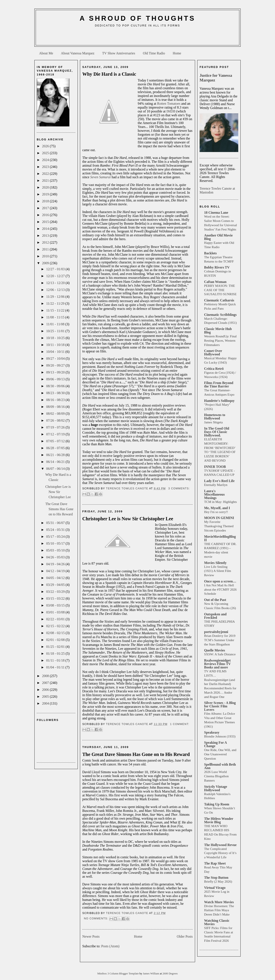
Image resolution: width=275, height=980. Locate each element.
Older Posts (185, 936)
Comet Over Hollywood (213, 353)
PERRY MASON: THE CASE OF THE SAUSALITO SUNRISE (220, 290)
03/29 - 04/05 (56, 585)
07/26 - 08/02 (56, 420)
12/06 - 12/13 (56, 290)
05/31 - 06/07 (56, 523)
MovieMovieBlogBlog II (220, 538)
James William (151, 974)
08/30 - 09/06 (56, 386)
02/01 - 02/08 (56, 640)
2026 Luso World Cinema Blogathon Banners (216, 776)
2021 (46, 180)
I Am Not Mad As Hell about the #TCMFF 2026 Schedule (220, 589)
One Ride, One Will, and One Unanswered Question (220, 754)
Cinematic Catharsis (219, 300)
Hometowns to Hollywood (215, 417)
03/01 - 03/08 (56, 612)
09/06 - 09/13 (56, 379)
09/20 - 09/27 (56, 365)
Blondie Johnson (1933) (220, 736)
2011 (46, 249)
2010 (46, 256)
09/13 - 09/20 (56, 372)
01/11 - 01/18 (56, 660)
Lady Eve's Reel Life (219, 481)
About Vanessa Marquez (78, 53)
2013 (46, 236)
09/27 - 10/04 (56, 359)
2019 (46, 194)
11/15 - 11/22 (56, 310)
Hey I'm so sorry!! (216, 512)
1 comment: (180, 724)
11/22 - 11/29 (56, 303)
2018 (46, 201)
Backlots (210, 253)
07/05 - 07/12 (56, 441)
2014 (46, 229)
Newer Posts (91, 936)
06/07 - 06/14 (56, 469)
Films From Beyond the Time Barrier (219, 385)
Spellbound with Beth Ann (220, 766)
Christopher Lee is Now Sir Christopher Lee (58, 492)
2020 (46, 187)
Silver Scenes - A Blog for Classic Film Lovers (220, 706)
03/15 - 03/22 (56, 598)
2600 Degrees (170, 974)
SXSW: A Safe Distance (220, 654)
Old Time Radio (154, 53)
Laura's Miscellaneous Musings (214, 494)
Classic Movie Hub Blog (218, 331)
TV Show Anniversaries (118, 53)
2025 (46, 153)
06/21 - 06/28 (56, 455)
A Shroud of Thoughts (137, 18)
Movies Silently (215, 563)
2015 (46, 222)
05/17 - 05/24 (56, 537)
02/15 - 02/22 (56, 626)
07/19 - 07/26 (56, 427)
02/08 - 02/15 (56, 633)
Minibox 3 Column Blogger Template (118, 974)
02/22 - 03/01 (56, 619)
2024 (46, 160)
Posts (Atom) (110, 946)
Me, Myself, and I (217, 508)
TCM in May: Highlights (220, 502)
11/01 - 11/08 (56, 324)
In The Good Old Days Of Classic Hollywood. (217, 432)
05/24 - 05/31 (56, 530)
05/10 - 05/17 (56, 543)
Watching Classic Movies (217, 922)
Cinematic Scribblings (220, 315)
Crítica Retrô (214, 369)
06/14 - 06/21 (56, 462)
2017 (46, 208)
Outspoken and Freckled (215, 616)
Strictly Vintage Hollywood (216, 788)
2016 (46, 215)
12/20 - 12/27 (56, 276)
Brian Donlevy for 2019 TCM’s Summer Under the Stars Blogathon (220, 640)
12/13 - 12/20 (56, 283)
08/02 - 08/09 (56, 414)
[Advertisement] (137, 38)
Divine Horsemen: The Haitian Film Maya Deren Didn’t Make (219, 910)
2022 (46, 174)
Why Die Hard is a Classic (109, 74)
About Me (46, 53)
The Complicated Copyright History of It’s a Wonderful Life (220, 853)
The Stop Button (216, 878)
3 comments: (179, 488)
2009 (46, 263)
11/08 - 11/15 (56, 317)
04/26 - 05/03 (56, 557)
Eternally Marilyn (216, 485)
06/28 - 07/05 (56, 448)
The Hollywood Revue (220, 845)
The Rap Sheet (215, 863)
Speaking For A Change (215, 744)
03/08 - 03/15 (56, 605)
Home (177, 53)
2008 (46, 676)
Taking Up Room (217, 804)
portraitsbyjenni (216, 632)
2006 (46, 690)
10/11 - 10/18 (56, 345)
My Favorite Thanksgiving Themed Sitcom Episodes (219, 526)
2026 (46, 146)
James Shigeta (213, 422)
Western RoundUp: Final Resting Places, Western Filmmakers (220, 340)
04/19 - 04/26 (56, 564)
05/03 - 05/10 (56, 550)
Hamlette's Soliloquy (219, 401)
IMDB (171, 111)
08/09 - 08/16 (56, 407)
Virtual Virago (215, 888)
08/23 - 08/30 (56, 393)
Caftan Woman (215, 282)
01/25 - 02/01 (56, 647)
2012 (46, 242)
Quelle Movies (215, 650)
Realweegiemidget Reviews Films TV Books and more (217, 664)
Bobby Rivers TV (217, 267)
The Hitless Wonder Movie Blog (219, 820)
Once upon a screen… (220, 581)
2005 (46, 697)
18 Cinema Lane (216, 213)
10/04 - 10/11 (56, 352)
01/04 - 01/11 (56, 667)
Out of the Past (215, 600)
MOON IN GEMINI (219, 518)
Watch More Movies (219, 902)
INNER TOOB (215, 467)
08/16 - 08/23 (56, 400)
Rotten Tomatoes (169, 104)
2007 (46, 683)
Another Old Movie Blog (218, 237)
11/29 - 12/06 (56, 297)
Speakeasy (212, 732)
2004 (46, 703)
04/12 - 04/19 (56, 571)
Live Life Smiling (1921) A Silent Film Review (218, 571)
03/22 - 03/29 (56, 592)
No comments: (96, 919)
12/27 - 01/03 (56, 269)
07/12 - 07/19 (56, 434)
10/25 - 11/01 (56, 331)
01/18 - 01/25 (56, 654)
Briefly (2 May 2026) (218, 881)
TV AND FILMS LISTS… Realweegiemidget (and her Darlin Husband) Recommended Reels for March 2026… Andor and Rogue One (220, 684)
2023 (46, 167)
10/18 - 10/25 (56, 338)
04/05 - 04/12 (56, 578)
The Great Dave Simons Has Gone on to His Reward (59, 509)
